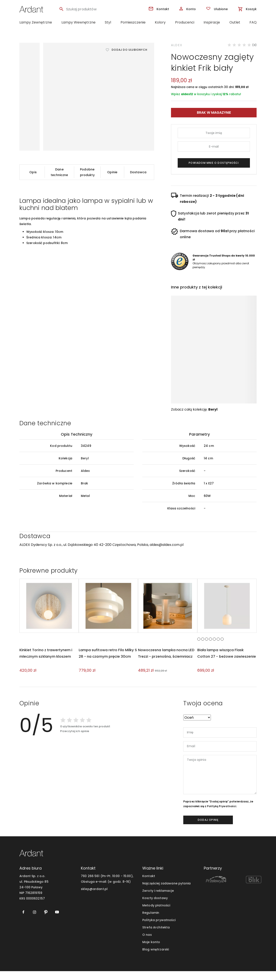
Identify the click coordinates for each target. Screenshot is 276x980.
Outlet (235, 22)
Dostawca (138, 172)
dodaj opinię (208, 829)
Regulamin (151, 922)
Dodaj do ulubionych (129, 50)
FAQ (253, 22)
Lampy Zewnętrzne (36, 22)
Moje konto (151, 951)
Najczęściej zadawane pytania (166, 892)
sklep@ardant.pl (94, 898)
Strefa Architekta (156, 936)
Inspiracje (212, 22)
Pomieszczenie (133, 22)
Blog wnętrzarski (156, 958)
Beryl (213, 409)
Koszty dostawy (155, 907)
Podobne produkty (87, 172)
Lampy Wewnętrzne (78, 22)
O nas (147, 944)
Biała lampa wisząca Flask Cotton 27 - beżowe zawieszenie (223, 665)
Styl (108, 22)
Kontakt (149, 885)
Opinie (112, 172)
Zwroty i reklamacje (158, 900)
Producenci (185, 22)
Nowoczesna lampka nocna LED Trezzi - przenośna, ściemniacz (165, 665)
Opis (33, 172)
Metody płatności (156, 914)
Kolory (160, 22)
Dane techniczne (59, 172)
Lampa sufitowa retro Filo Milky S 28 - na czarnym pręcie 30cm (108, 665)
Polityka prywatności (159, 929)
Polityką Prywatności (222, 815)
